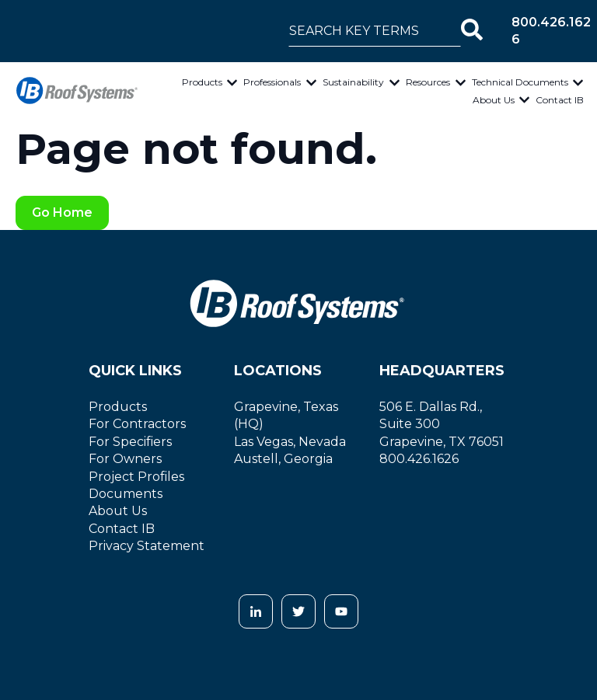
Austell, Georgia (283, 459)
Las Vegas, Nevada (290, 442)
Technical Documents (520, 82)
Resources (428, 82)
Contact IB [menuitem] (122, 529)
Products (202, 82)
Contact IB (560, 100)
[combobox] (375, 31)
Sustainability (353, 82)
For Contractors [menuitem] (137, 424)
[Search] (472, 31)
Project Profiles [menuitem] (136, 477)
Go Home (62, 212)
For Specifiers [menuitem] (130, 442)
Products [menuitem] (118, 407)
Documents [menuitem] (126, 494)
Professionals (272, 82)
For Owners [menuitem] (125, 459)
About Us (494, 100)
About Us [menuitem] (118, 511)
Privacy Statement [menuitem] (147, 546)
